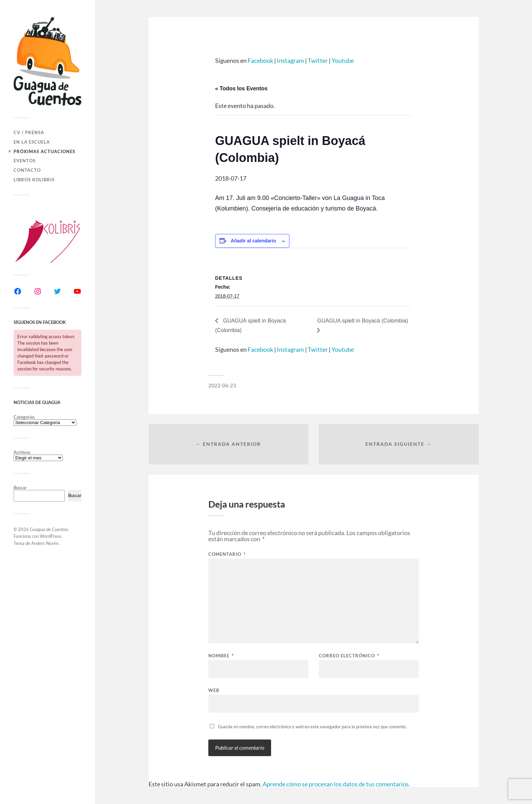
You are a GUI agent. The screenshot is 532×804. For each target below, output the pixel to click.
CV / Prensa (29, 132)
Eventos (25, 161)
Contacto (27, 170)
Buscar (20, 488)
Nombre (221, 656)
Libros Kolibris (34, 180)
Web (214, 690)
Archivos (22, 452)
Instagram (290, 60)
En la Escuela (32, 142)
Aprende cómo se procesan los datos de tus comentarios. (336, 784)
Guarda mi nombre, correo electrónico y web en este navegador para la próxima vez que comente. (312, 727)
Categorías (24, 417)
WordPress (51, 536)
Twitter (318, 60)
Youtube (343, 60)
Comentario (227, 554)
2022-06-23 (222, 385)
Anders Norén (45, 543)
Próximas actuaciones (44, 151)
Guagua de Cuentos (49, 529)
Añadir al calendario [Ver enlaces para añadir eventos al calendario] (253, 241)
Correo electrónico (349, 656)
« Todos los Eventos (241, 88)
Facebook (260, 60)
